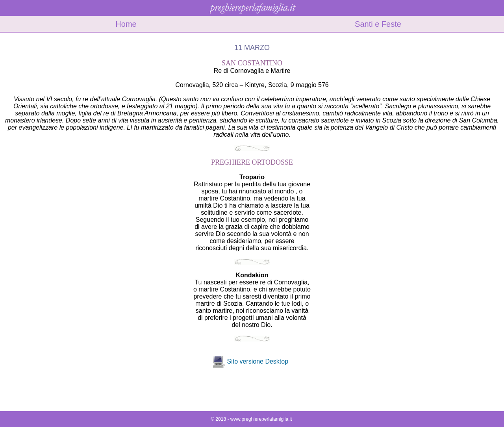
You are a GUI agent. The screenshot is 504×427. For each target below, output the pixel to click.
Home (126, 24)
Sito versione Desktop (258, 361)
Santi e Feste (378, 24)
